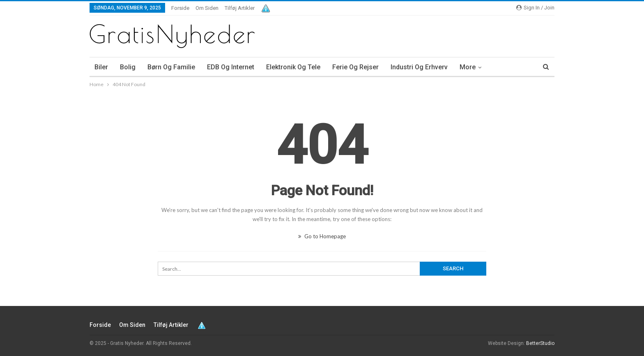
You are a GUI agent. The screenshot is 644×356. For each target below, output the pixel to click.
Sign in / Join (535, 8)
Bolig (128, 67)
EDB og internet (231, 67)
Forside (180, 8)
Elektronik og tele (293, 67)
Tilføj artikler (240, 8)
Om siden (207, 8)
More (468, 67)
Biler (101, 67)
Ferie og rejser (355, 67)
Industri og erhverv (419, 67)
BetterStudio (540, 343)
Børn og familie (171, 67)
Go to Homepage (322, 236)
